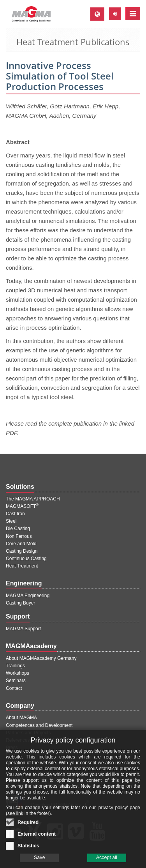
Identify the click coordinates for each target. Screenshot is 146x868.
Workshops (18, 673)
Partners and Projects (28, 733)
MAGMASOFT (22, 506)
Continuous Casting (26, 559)
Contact (14, 688)
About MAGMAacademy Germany (41, 658)
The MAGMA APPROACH (33, 499)
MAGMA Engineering (28, 596)
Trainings (15, 666)
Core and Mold (21, 544)
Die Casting (18, 529)
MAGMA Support (23, 629)
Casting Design (22, 551)
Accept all (107, 863)
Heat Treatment (22, 566)
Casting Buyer (20, 603)
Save (40, 863)
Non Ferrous (19, 536)
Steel (11, 521)
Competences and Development (39, 725)
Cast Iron (15, 514)
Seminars (16, 681)
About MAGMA (21, 718)
